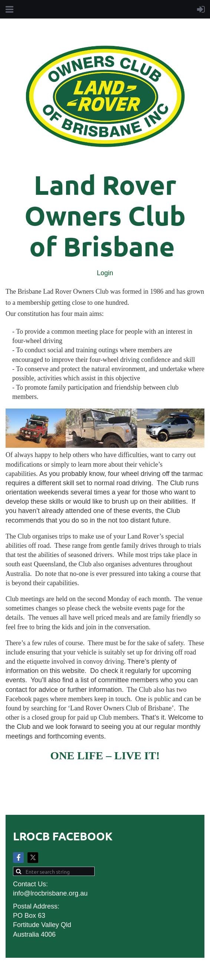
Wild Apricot (120, 970)
